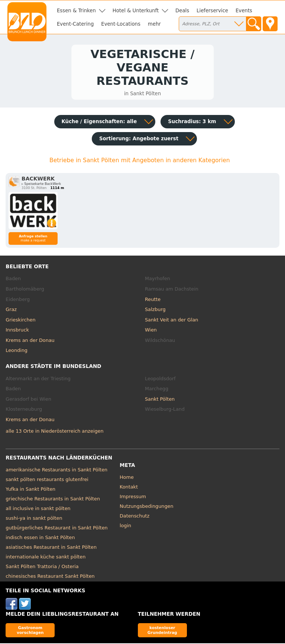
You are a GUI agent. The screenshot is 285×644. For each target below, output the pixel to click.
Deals (182, 11)
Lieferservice (212, 11)
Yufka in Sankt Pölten (30, 490)
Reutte (153, 300)
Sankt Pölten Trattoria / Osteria (42, 568)
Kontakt (129, 488)
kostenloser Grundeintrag (162, 631)
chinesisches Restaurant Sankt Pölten (50, 577)
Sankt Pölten (160, 400)
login (125, 527)
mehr (154, 24)
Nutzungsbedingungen (147, 507)
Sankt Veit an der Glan (171, 321)
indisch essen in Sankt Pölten (40, 539)
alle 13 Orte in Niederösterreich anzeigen (54, 432)
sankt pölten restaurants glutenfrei (47, 480)
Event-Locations (121, 24)
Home (127, 478)
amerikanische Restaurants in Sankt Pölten (56, 471)
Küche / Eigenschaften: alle (99, 123)
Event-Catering (75, 24)
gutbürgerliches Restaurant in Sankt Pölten (56, 529)
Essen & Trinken (76, 11)
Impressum (133, 498)
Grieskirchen (20, 321)
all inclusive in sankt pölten (38, 510)
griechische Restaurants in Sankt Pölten (53, 500)
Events (244, 11)
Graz (11, 310)
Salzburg (155, 310)
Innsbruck (17, 331)
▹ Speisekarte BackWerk (41, 185)
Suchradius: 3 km (192, 123)
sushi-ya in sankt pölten (34, 519)
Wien (151, 331)
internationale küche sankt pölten (46, 558)
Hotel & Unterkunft (136, 11)
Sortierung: (139, 140)
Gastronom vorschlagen (30, 631)
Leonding (17, 351)
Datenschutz (135, 517)
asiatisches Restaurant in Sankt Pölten (51, 548)
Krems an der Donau (30, 341)
